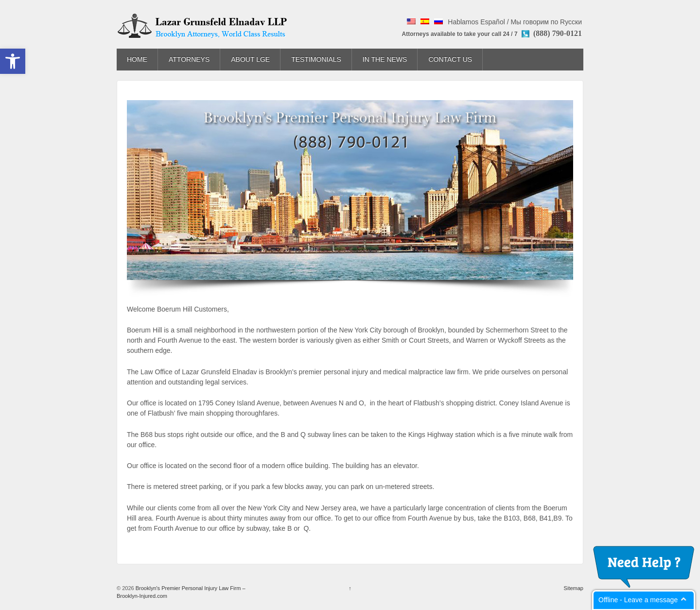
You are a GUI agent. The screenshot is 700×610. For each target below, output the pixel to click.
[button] (13, 61)
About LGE (250, 59)
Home (137, 59)
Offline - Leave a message (638, 600)
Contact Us (450, 59)
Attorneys (189, 59)
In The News (385, 59)
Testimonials (316, 59)
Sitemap (574, 588)
